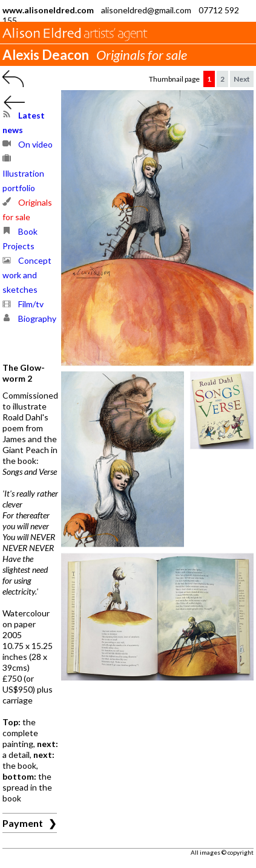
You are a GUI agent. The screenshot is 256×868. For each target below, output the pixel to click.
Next (242, 79)
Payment (23, 823)
